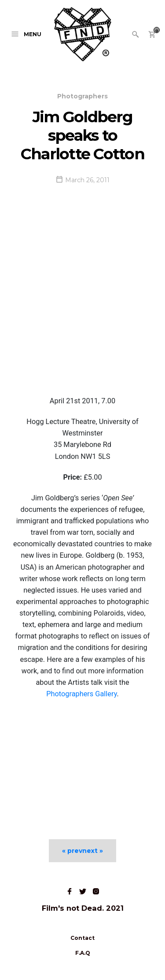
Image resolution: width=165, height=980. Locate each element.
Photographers (82, 96)
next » (93, 851)
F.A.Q (83, 953)
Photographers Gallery (81, 694)
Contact (82, 938)
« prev (72, 851)
